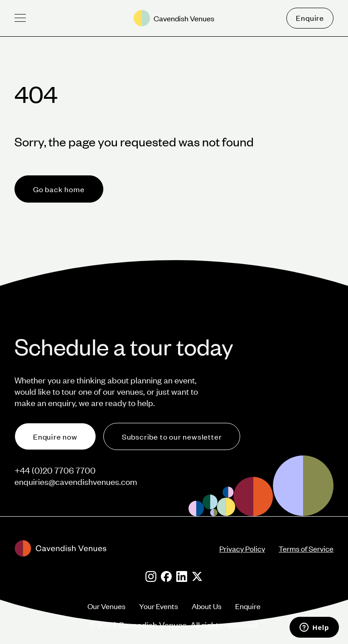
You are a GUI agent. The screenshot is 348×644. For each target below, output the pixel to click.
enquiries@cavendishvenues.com (76, 482)
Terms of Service (306, 548)
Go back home (59, 189)
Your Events (159, 606)
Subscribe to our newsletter (172, 436)
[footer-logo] (117, 548)
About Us (207, 606)
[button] (20, 18)
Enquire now (55, 436)
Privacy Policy (242, 548)
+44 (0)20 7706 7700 (55, 470)
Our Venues (106, 606)
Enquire (310, 18)
